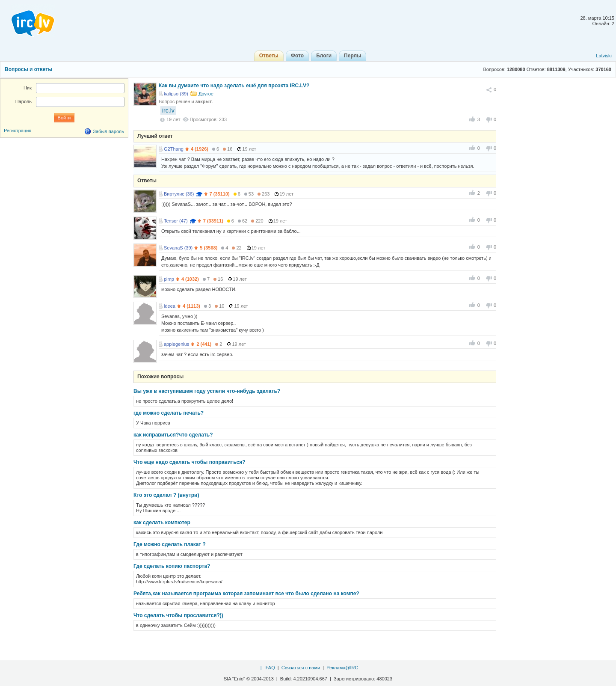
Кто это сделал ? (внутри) (166, 495)
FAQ (270, 668)
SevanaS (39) (178, 248)
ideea (170, 306)
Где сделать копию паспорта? (172, 566)
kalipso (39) (176, 94)
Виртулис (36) (179, 194)
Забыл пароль (108, 131)
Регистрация (18, 131)
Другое (206, 94)
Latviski (604, 56)
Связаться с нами (301, 668)
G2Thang (174, 149)
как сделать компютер (162, 523)
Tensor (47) (176, 221)
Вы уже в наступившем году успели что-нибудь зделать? (207, 391)
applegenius (176, 344)
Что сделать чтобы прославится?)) (178, 615)
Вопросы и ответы (28, 69)
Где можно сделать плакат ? (170, 544)
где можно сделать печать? (169, 413)
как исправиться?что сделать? (173, 435)
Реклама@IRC (342, 668)
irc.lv (168, 110)
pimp (169, 279)
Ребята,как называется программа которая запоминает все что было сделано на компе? (246, 594)
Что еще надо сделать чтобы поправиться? (190, 462)
